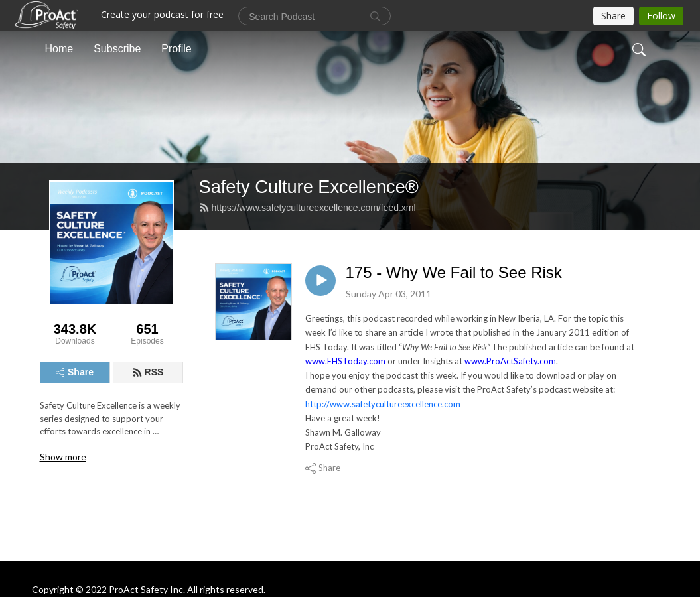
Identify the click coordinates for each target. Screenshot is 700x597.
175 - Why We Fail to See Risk (454, 272)
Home (59, 49)
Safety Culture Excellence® (309, 187)
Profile (176, 49)
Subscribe (117, 49)
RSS (148, 372)
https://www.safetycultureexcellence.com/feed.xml (308, 208)
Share (75, 372)
